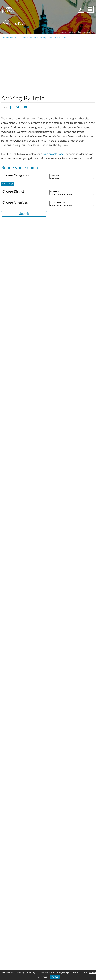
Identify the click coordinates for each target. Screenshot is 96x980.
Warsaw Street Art (67, 32)
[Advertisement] (58, 65)
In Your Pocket (87, 32)
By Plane (72, 175)
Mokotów (72, 192)
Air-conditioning (72, 203)
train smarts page (53, 154)
